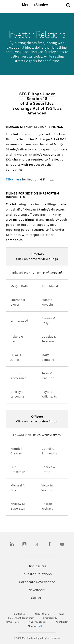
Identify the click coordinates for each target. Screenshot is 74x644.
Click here (14, 179)
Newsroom (37, 590)
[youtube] (62, 544)
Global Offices (42, 614)
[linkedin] (12, 544)
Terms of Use (13, 622)
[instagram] (24, 544)
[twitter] (37, 544)
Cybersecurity (50, 618)
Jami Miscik (50, 286)
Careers (37, 598)
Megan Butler (20, 286)
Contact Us (20, 614)
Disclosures (37, 566)
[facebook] (50, 544)
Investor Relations (37, 574)
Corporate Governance (37, 582)
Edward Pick (21, 273)
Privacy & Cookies (38, 622)
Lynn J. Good (19, 321)
